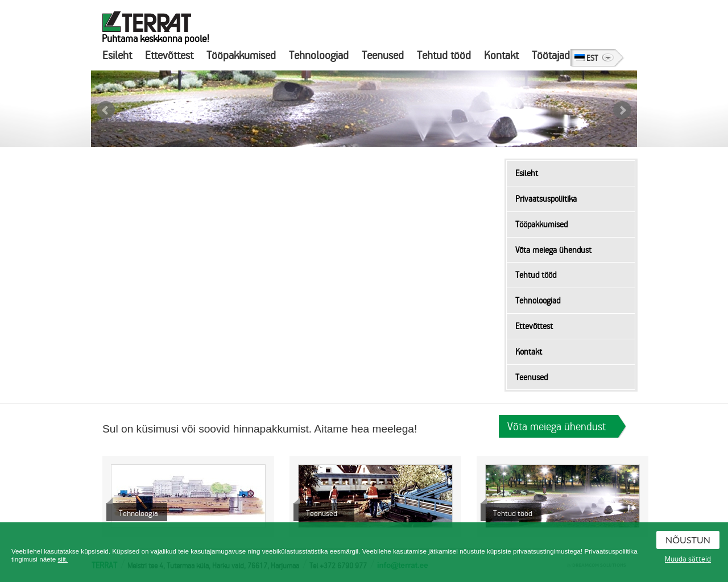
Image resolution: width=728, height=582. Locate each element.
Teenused (383, 55)
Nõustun (688, 540)
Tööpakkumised (241, 55)
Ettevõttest (169, 55)
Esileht (117, 55)
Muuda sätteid (688, 559)
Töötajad (551, 55)
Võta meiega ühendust (553, 250)
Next (622, 110)
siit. (63, 559)
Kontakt (501, 55)
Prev (106, 110)
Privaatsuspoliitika (546, 199)
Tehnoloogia (138, 514)
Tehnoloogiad (319, 55)
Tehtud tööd (444, 55)
